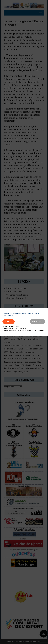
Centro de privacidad (11, 326)
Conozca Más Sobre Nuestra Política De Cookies (23, 331)
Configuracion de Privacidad (14, 328)
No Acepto (37, 321)
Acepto (9, 321)
